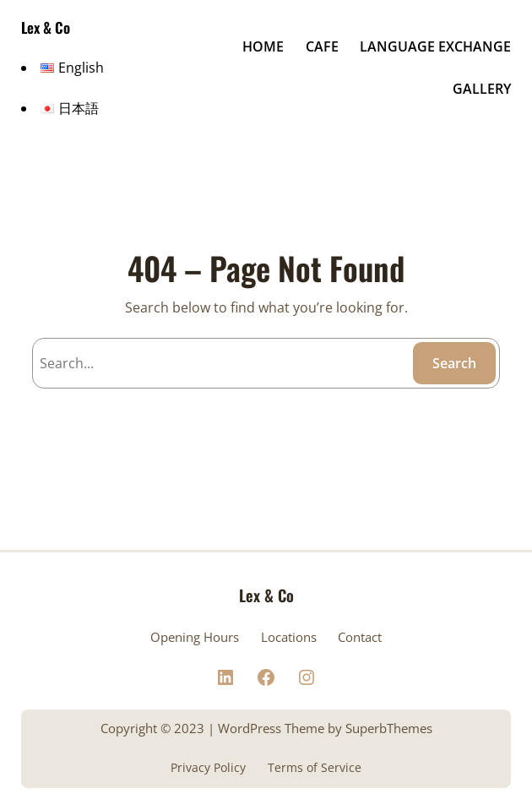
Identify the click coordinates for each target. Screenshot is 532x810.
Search (454, 363)
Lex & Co (46, 27)
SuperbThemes (389, 728)
